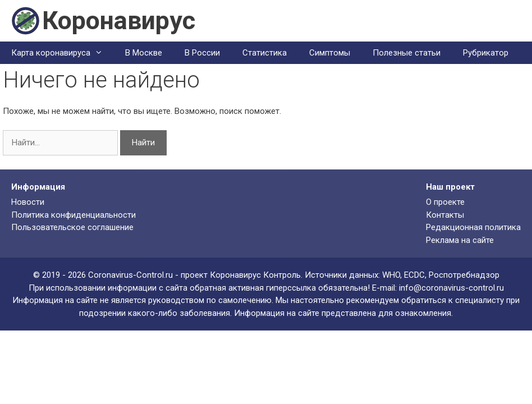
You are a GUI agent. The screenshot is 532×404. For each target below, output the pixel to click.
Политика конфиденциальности (74, 215)
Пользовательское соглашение (72, 227)
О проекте (445, 202)
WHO (391, 275)
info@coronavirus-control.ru (451, 288)
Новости (28, 202)
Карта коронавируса (63, 53)
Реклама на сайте (460, 240)
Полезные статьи (407, 53)
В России (202, 53)
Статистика (265, 53)
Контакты (445, 215)
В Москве (144, 53)
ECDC (414, 275)
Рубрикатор (486, 53)
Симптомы (330, 53)
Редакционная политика (473, 227)
